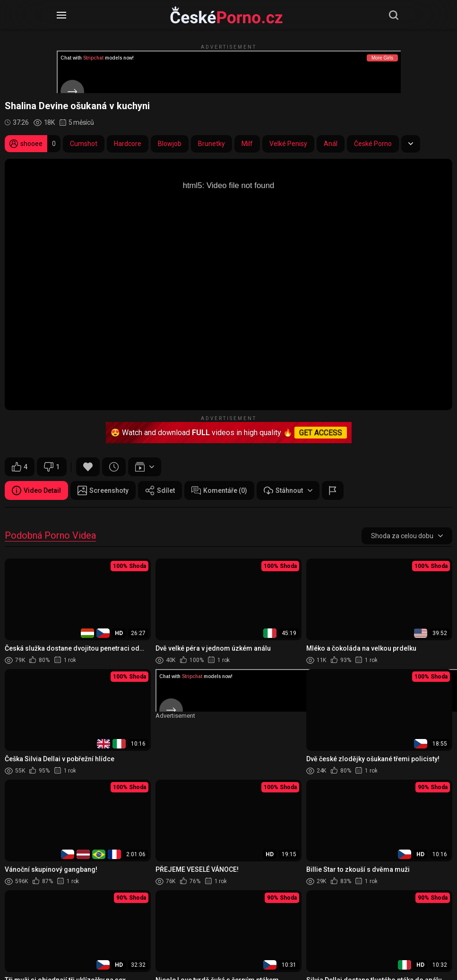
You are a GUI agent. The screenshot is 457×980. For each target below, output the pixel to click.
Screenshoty (103, 490)
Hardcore (128, 144)
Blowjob (170, 144)
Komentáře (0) (219, 490)
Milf (247, 144)
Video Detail (36, 490)
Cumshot (84, 144)
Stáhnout (288, 490)
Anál (331, 144)
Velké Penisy (288, 144)
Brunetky (211, 144)
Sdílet (160, 490)
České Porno (373, 144)
